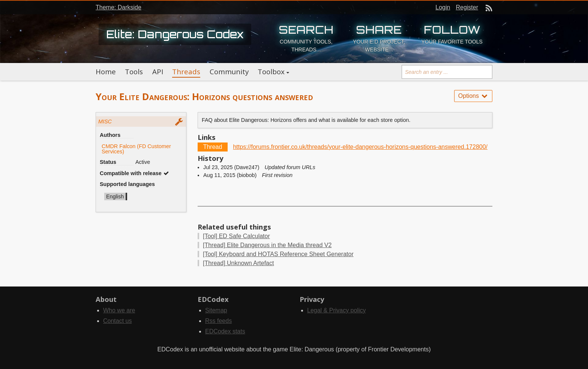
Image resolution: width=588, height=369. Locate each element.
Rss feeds (218, 321)
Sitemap (216, 310)
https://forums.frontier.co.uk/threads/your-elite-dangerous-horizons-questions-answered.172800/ (360, 147)
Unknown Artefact (238, 263)
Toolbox (271, 72)
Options (473, 96)
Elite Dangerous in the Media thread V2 (267, 245)
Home (106, 72)
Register (467, 7)
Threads (186, 72)
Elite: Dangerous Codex (175, 34)
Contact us (117, 321)
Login (443, 7)
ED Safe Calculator (236, 236)
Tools (134, 72)
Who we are (119, 310)
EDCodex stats (225, 331)
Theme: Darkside (118, 7)
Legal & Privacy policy (337, 310)
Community (229, 72)
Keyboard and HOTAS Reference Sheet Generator (278, 254)
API (158, 72)
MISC (105, 121)
